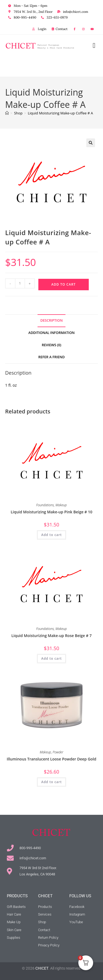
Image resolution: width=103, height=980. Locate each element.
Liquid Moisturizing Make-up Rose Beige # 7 (51, 636)
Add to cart (63, 284)
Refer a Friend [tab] (51, 357)
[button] (94, 45)
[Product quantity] (20, 283)
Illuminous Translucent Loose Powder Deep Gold (51, 759)
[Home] (7, 113)
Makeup (61, 505)
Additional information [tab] (52, 333)
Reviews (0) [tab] (51, 345)
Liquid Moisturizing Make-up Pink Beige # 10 (51, 512)
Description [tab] (51, 320)
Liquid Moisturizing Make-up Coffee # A (61, 113)
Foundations (45, 505)
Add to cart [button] (51, 535)
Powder (58, 752)
